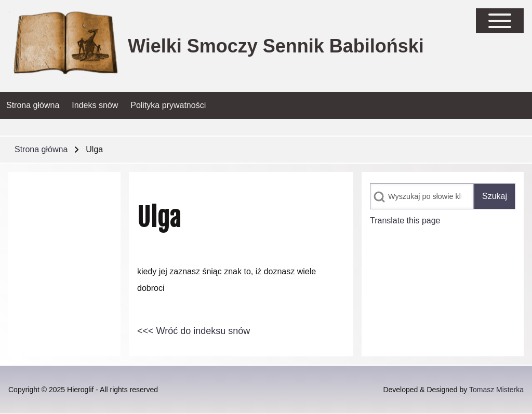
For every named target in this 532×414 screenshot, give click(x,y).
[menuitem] (33, 105)
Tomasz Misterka (496, 390)
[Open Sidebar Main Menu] (500, 21)
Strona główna (41, 149)
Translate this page (405, 221)
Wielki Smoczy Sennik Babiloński (276, 46)
